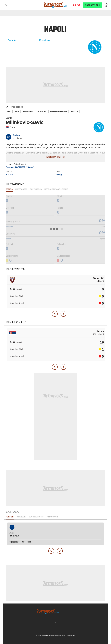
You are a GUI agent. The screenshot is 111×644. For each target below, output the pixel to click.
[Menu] (5, 5)
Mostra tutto (55, 157)
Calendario (28, 111)
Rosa (17, 111)
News (9, 111)
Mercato (75, 111)
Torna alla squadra (14, 107)
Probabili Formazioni (58, 111)
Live (78, 5)
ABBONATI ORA (92, 5)
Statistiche (41, 111)
